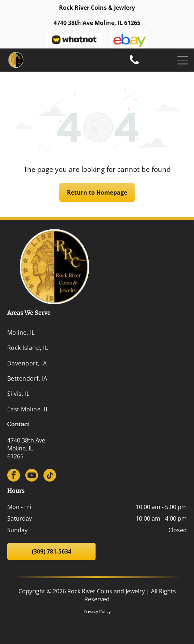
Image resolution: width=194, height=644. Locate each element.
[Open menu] (183, 60)
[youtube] (32, 476)
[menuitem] (97, 332)
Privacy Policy (97, 611)
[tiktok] (50, 476)
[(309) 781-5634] (134, 64)
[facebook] (14, 476)
